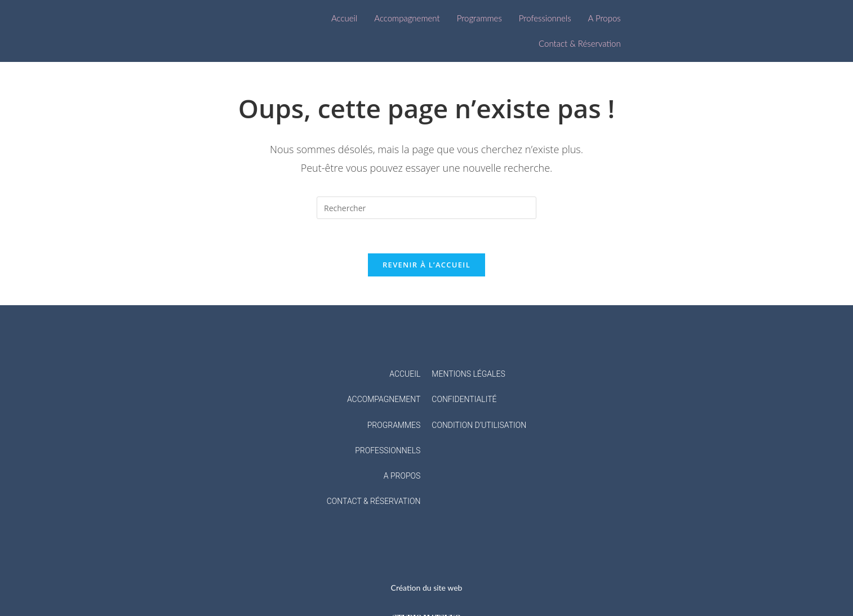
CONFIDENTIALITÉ (464, 399)
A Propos (605, 18)
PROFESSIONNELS (388, 450)
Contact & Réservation (580, 43)
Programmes (479, 18)
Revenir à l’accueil (426, 265)
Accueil (344, 18)
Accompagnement (407, 18)
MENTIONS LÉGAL (464, 374)
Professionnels (545, 18)
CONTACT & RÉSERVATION (374, 501)
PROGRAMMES (394, 425)
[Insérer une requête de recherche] (426, 208)
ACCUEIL (405, 374)
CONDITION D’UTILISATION (479, 425)
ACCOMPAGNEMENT (384, 399)
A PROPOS (402, 476)
